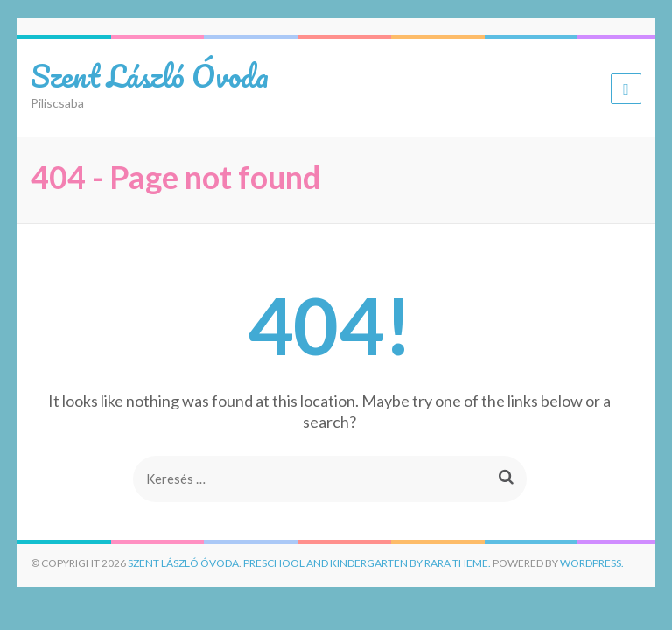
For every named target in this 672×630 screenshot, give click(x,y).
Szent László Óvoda (150, 75)
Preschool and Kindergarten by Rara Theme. (367, 563)
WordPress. (592, 563)
